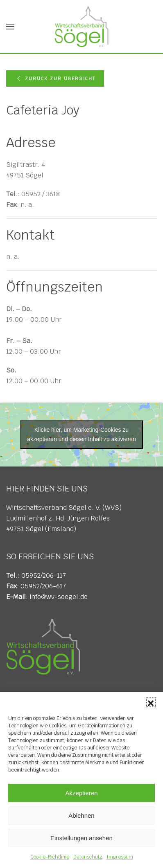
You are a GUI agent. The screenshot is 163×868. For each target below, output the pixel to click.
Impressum (120, 857)
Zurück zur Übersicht (55, 79)
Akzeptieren (81, 793)
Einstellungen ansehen (81, 838)
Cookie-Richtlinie (50, 857)
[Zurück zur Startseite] (82, 27)
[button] (151, 702)
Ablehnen (81, 815)
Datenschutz (88, 857)
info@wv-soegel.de (59, 597)
